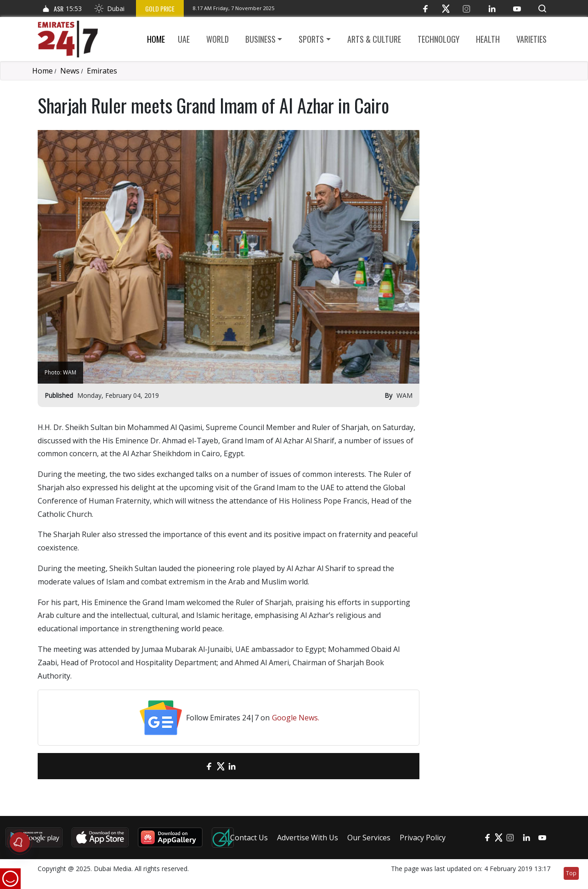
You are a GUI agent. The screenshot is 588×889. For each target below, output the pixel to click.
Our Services (369, 838)
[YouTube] (517, 8)
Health (488, 39)
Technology (438, 39)
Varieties (531, 39)
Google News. (296, 718)
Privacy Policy (423, 838)
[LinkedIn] (492, 8)
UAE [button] (184, 39)
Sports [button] (311, 39)
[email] (193, 766)
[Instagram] (466, 8)
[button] (542, 8)
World (218, 39)
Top (571, 873)
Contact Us (249, 838)
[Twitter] (446, 8)
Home (156, 39)
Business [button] (260, 39)
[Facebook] (425, 8)
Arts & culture (374, 39)
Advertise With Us (308, 838)
